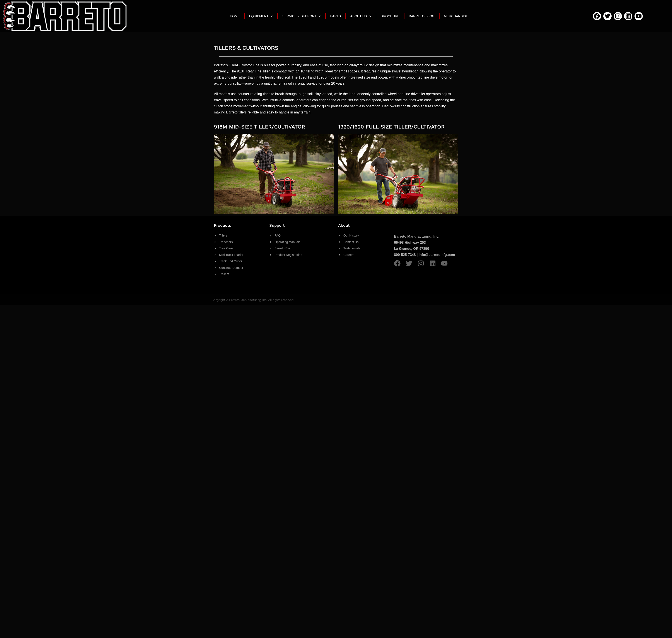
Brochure (390, 16)
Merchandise (456, 16)
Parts (336, 16)
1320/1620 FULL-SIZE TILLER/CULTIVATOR (391, 127)
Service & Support (302, 16)
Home (235, 16)
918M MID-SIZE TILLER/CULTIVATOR (259, 127)
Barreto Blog (422, 16)
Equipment (261, 16)
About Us (361, 16)
